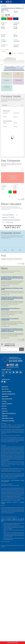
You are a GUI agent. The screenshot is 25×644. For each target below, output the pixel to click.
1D (10, 53)
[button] (12, 6)
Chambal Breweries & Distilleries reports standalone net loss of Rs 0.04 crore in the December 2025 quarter (12, 391)
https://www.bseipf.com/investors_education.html (8, 607)
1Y (16, 53)
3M (14, 53)
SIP (16, 19)
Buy (4, 19)
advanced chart (21, 53)
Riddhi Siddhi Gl (12, 247)
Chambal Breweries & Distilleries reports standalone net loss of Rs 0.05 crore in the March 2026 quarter (12, 371)
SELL (15, 192)
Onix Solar (12, 199)
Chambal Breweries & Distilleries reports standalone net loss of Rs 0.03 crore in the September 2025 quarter (12, 423)
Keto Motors (12, 223)
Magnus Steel (13, 270)
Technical (4, 105)
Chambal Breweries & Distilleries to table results (12, 381)
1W (12, 53)
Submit (22, 442)
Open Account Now (13, 643)
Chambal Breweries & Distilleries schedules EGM (10, 412)
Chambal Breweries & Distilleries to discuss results (10, 402)
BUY (10, 192)
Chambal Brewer (12, 176)
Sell (10, 19)
